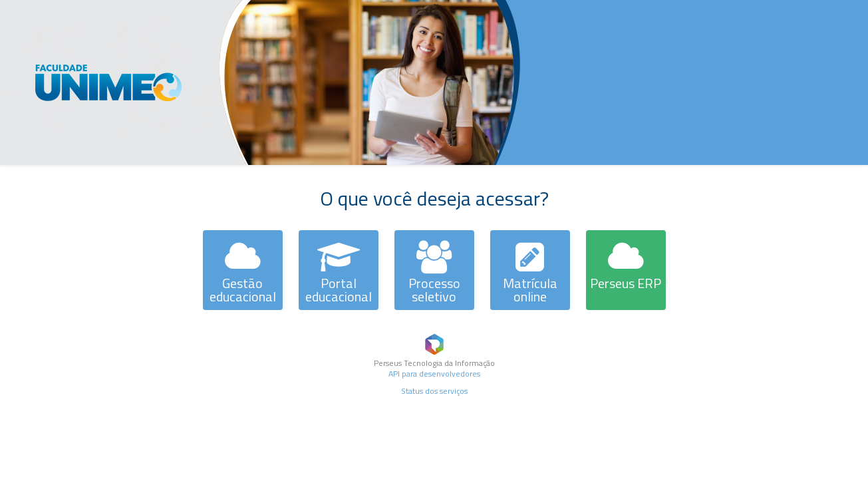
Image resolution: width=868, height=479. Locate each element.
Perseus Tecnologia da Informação (434, 363)
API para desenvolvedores (434, 374)
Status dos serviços (434, 391)
